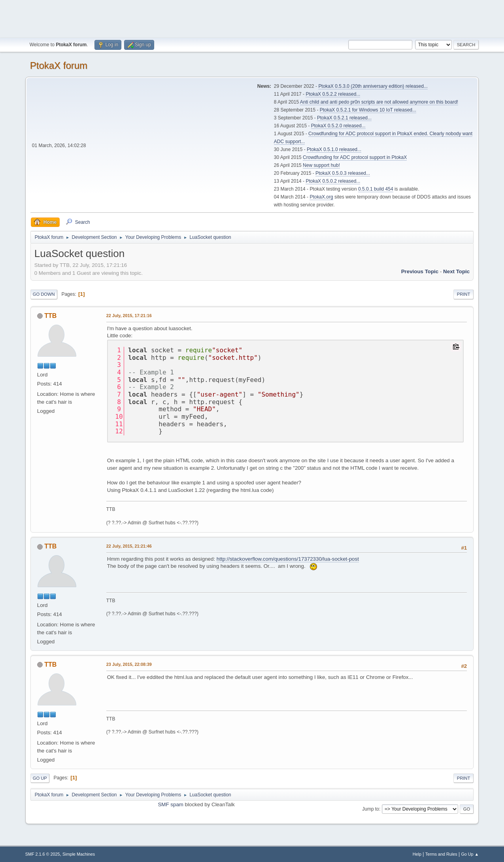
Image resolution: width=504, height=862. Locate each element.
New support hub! (321, 165)
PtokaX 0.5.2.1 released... (344, 118)
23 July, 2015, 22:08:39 (129, 664)
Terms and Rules (441, 854)
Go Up (40, 778)
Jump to (371, 809)
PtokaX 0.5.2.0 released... (338, 126)
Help (417, 854)
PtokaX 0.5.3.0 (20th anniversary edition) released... (373, 86)
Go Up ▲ (470, 854)
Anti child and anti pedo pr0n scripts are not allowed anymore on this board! (379, 102)
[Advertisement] (252, 18)
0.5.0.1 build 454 (376, 189)
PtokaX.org (321, 197)
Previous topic (420, 271)
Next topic (456, 271)
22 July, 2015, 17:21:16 (129, 316)
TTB (50, 316)
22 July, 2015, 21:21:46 (129, 546)
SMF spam (170, 804)
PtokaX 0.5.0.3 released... (343, 173)
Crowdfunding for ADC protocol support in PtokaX (355, 157)
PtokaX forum (59, 65)
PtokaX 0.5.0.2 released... (333, 181)
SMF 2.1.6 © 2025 (43, 854)
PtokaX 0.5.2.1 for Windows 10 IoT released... (368, 110)
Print (464, 294)
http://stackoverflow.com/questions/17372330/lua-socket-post (288, 559)
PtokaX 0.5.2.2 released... (333, 94)
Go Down (44, 294)
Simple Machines (79, 854)
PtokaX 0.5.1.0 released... (334, 149)
